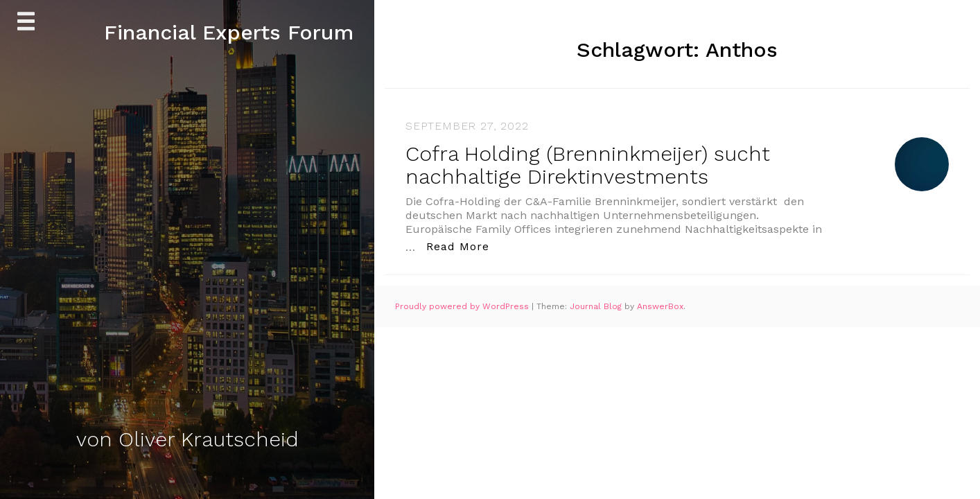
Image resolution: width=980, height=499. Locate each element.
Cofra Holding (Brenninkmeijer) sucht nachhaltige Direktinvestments (588, 165)
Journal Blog (597, 306)
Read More (462, 246)
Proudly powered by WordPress (463, 306)
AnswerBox (660, 306)
